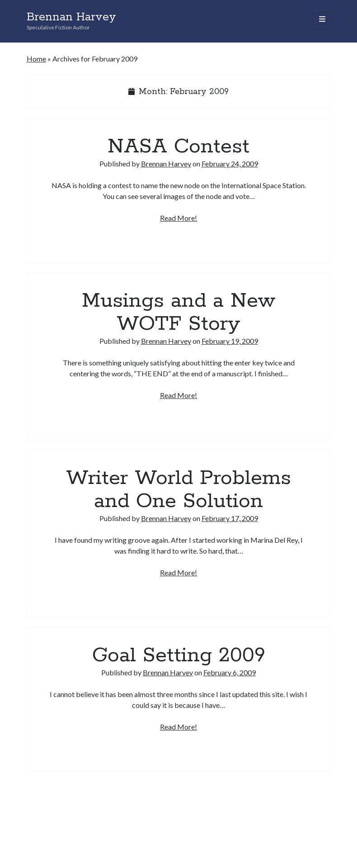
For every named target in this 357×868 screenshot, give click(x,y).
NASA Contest (178, 147)
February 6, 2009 (230, 672)
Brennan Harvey (71, 17)
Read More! (178, 218)
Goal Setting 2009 (179, 655)
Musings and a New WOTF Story (179, 312)
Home (36, 59)
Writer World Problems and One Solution (178, 490)
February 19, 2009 (230, 341)
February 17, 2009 (230, 518)
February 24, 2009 (230, 164)
